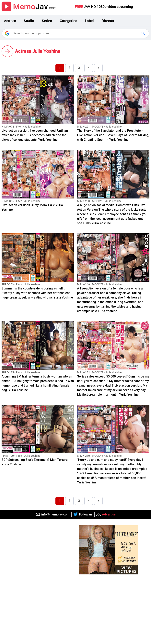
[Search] (76, 33)
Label (89, 21)
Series (47, 21)
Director (108, 21)
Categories (68, 21)
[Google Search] (144, 33)
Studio (29, 21)
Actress (10, 21)
